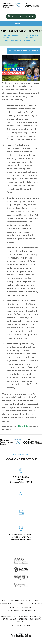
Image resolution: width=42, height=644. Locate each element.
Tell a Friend (20, 604)
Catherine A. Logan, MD (21, 626)
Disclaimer (15, 600)
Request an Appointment (23, 16)
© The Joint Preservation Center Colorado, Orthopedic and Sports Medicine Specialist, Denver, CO (21, 619)
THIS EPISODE (23, 426)
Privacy (27, 600)
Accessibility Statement (21, 607)
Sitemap (37, 600)
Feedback (7, 604)
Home (4, 600)
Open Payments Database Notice (21, 611)
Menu (20, 24)
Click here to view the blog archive (23, 51)
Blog (7, 40)
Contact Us (35, 604)
